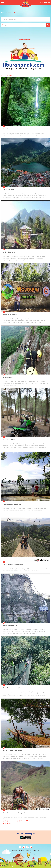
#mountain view (7, 824)
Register (48, 2)
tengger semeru (9, 821)
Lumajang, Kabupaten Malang (22, 821)
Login (43, 2)
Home (2, 12)
